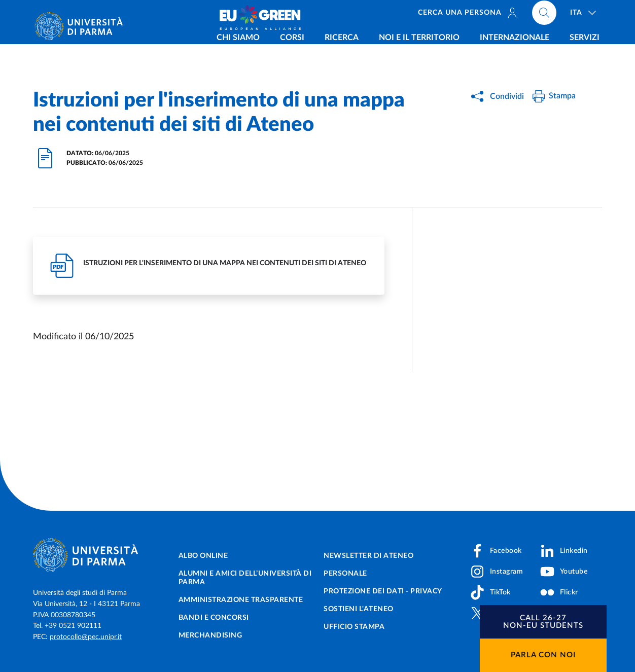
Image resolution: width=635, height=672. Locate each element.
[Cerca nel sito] (544, 15)
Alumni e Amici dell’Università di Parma (245, 578)
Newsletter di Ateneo (368, 556)
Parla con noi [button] (543, 655)
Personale (345, 574)
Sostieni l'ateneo (359, 609)
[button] (543, 622)
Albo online (203, 556)
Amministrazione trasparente (241, 600)
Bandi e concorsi (214, 618)
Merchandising (210, 635)
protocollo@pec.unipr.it (86, 637)
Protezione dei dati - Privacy (383, 591)
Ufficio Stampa (354, 627)
